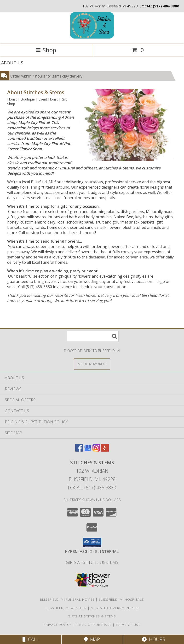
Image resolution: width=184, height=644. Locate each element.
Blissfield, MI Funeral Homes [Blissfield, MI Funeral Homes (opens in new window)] (67, 599)
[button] (92, 543)
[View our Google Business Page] (88, 450)
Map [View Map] (92, 639)
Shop (46, 50)
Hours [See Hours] (153, 639)
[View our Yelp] (105, 450)
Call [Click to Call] (31, 639)
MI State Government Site (115, 608)
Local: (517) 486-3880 (92, 488)
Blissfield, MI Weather (66, 608)
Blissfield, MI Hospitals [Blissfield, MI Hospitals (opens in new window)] (121, 599)
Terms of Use (128, 625)
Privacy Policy (57, 625)
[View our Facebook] (79, 450)
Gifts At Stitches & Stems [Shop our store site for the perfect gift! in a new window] (92, 562)
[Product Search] (93, 336)
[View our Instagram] (96, 450)
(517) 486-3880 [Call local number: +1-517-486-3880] (166, 6)
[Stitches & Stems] (92, 37)
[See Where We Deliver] (92, 364)
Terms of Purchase (93, 625)
